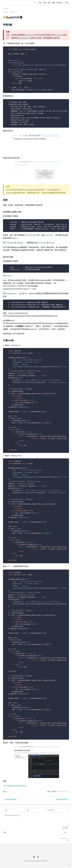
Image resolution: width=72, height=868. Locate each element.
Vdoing (32, 863)
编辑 (4, 794)
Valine (68, 841)
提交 (65, 835)
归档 (45, 3)
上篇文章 (56, 40)
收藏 (54, 3)
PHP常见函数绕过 (11, 802)
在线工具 (59, 3)
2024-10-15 (14, 14)
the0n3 (6, 14)
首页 (40, 3)
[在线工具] (60, 3)
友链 (49, 3)
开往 (68, 3)
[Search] (35, 3)
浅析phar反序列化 (62, 802)
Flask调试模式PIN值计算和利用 (16, 788)
